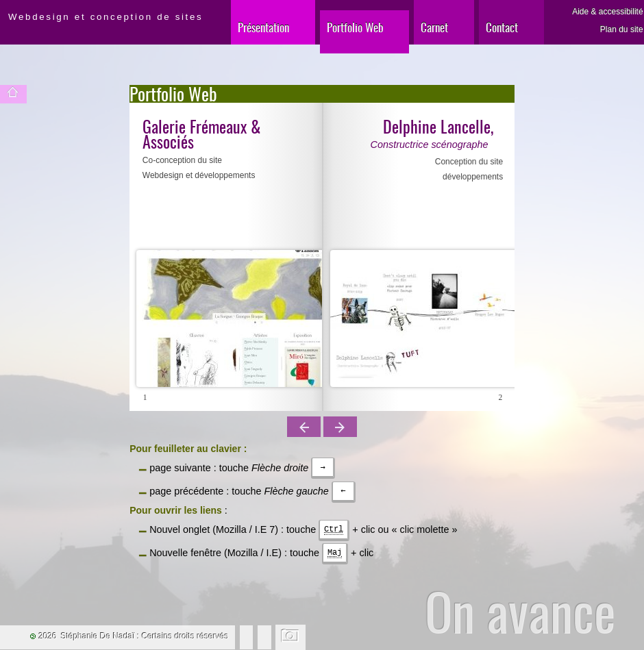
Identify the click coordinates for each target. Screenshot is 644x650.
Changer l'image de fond (291, 637)
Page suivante (340, 427)
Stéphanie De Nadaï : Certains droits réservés (145, 636)
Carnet (434, 27)
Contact (502, 27)
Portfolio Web (355, 27)
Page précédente (304, 427)
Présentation (263, 27)
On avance (520, 611)
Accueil (13, 94)
